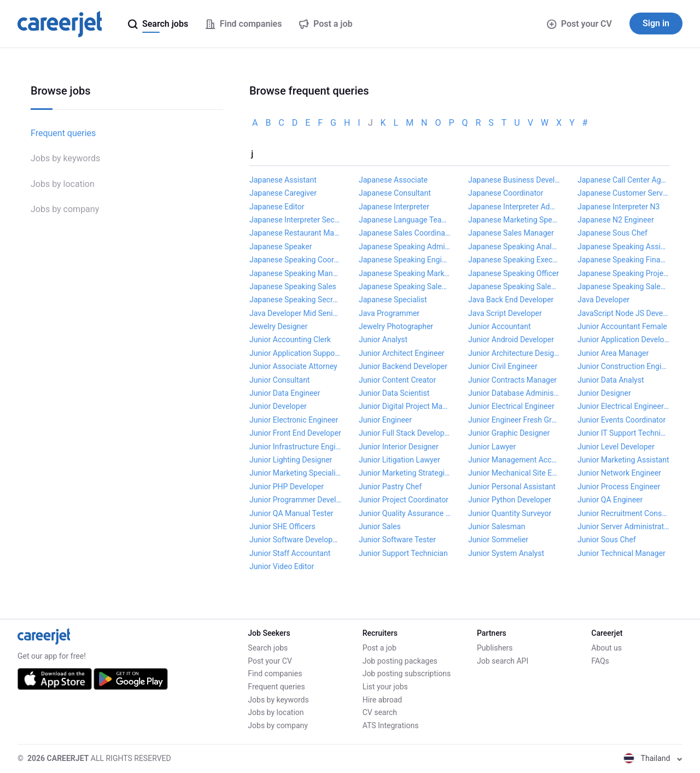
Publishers (495, 648)
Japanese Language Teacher (405, 220)
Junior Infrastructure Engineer (295, 447)
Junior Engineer (385, 420)
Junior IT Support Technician (623, 433)
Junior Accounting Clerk (290, 339)
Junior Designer (604, 393)
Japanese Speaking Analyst (514, 247)
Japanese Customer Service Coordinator (623, 193)
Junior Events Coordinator (622, 420)
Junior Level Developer (616, 447)
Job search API (503, 661)
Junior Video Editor (282, 566)
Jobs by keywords (65, 158)
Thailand (653, 758)
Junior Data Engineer (285, 393)
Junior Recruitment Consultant (623, 513)
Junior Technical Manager (622, 553)
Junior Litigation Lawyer (399, 460)
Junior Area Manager (613, 353)
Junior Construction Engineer (623, 366)
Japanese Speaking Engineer (405, 260)
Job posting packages (400, 661)
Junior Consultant (279, 380)
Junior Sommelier (498, 540)
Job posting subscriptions (407, 674)
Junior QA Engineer (610, 500)
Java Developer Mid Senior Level (295, 313)
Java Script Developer (505, 313)
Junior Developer (278, 406)
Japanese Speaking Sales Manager (623, 286)
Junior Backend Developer (403, 366)
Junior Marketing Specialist (295, 473)
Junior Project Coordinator (404, 500)
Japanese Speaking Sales (293, 286)
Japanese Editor (277, 207)
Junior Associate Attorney (293, 366)
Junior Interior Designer (399, 447)
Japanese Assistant (283, 180)
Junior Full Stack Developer (405, 433)
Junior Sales (380, 526)
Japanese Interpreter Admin (514, 207)
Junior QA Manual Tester (291, 513)
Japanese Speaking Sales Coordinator (514, 286)
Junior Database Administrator (514, 393)
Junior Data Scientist (394, 393)
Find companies (275, 674)
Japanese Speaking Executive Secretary (514, 260)
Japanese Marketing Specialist (514, 220)
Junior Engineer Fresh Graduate (514, 420)
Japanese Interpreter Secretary (295, 220)
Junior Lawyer (492, 447)
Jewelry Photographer (396, 326)
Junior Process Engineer (619, 487)
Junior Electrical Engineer (511, 406)
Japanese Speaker (281, 247)
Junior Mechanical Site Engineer (514, 473)
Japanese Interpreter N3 (619, 207)
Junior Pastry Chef (390, 487)
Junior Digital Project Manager (405, 406)
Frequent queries (63, 133)
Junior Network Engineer (619, 473)
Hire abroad (382, 700)
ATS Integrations (391, 725)
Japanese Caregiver (283, 193)
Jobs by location (63, 184)
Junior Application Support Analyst (295, 353)
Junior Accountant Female (622, 326)
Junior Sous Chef (607, 540)
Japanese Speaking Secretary (295, 300)
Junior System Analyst (506, 553)
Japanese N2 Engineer (616, 220)
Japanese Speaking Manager (295, 273)
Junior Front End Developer (295, 433)
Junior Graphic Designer (509, 433)
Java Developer (603, 300)
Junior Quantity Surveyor (510, 513)
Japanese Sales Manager (511, 233)
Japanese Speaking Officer (514, 273)
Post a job (380, 648)
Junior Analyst (383, 339)
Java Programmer (389, 313)
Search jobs (268, 648)
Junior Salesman (497, 526)
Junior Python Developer (510, 500)
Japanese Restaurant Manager (295, 233)
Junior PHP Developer (287, 487)
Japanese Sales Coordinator (405, 233)
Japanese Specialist (393, 300)
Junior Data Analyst (611, 380)
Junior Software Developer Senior (295, 540)
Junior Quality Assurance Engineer (405, 513)
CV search (380, 712)
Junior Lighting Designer (291, 460)
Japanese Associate (393, 180)
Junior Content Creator (397, 380)
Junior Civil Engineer (503, 366)
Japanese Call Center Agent (623, 180)
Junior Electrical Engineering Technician (623, 406)
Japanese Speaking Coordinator (295, 260)
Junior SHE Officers (282, 526)
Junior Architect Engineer (402, 353)
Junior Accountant (500, 326)
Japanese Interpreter (394, 207)
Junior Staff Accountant (290, 553)
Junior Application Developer (623, 339)
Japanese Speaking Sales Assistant (405, 286)
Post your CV (579, 24)
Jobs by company (65, 209)
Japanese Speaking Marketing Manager (405, 273)
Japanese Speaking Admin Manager (405, 247)
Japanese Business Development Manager (514, 180)
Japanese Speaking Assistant (623, 247)
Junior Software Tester (397, 540)
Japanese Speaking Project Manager (623, 273)
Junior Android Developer (511, 339)
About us (606, 648)
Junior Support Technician (403, 553)
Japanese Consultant (395, 193)
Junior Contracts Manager (512, 380)
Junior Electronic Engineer (294, 420)
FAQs (600, 661)
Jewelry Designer (278, 326)
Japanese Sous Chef (612, 233)
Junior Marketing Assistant (623, 460)
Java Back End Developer (511, 300)
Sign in (656, 23)
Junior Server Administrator (623, 526)
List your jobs (385, 687)
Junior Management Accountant (514, 460)
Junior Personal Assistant (512, 487)
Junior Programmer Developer (295, 500)
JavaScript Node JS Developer (623, 313)
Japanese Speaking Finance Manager (623, 260)
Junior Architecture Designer (514, 353)
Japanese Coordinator (506, 193)
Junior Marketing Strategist (405, 473)
